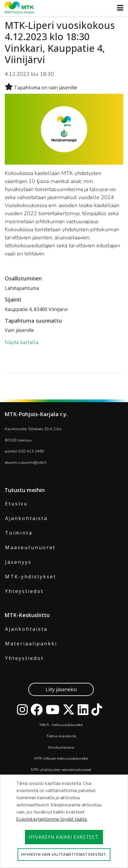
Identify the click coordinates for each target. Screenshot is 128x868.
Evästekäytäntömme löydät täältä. (52, 819)
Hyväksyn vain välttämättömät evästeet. (64, 854)
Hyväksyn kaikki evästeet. (64, 837)
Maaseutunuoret (30, 547)
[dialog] (64, 821)
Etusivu (16, 504)
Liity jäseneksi (61, 689)
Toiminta (19, 533)
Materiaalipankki (31, 644)
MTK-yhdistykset (31, 577)
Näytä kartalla (22, 342)
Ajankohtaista (26, 518)
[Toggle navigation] (118, 8)
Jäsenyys (18, 562)
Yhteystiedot (24, 591)
